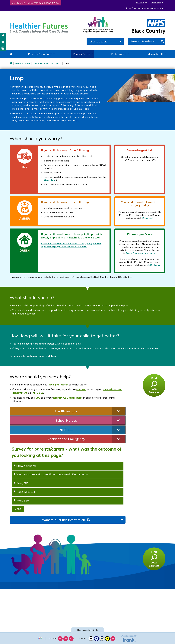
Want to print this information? (66, 520)
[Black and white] (91, 639)
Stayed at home (25, 466)
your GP (81, 389)
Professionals (119, 54)
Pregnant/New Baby (40, 54)
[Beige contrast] (102, 639)
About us (140, 3)
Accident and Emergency (66, 439)
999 (38, 398)
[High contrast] (107, 639)
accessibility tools (87, 630)
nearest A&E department (68, 398)
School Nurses (66, 420)
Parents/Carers (81, 54)
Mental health (156, 54)
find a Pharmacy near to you (141, 253)
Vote (18, 509)
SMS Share (37, 3)
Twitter (3, 42)
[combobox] (105, 41)
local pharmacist (59, 385)
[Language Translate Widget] (40, 638)
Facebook (3, 36)
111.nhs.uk (147, 218)
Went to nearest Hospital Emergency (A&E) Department (51, 474)
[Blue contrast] (96, 639)
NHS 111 (38, 393)
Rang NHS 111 (24, 492)
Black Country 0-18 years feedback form (145, 8)
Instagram (3, 48)
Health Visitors (66, 411)
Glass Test (50, 180)
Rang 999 (21, 500)
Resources (156, 3)
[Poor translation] (10, 603)
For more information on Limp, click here (33, 356)
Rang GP (21, 483)
